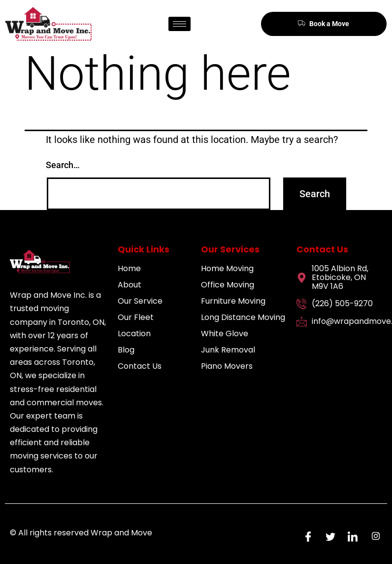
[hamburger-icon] (180, 24)
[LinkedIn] (350, 536)
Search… (63, 165)
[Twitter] (328, 536)
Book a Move (324, 23)
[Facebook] (306, 536)
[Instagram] (372, 536)
